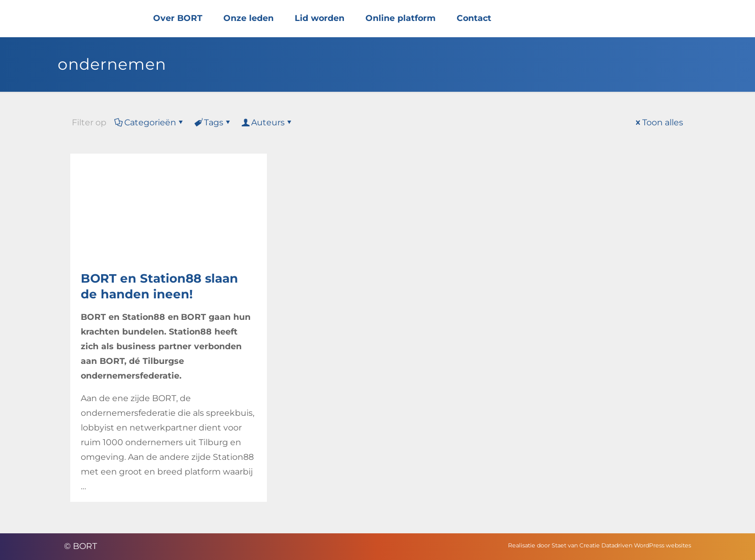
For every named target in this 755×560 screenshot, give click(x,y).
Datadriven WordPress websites (646, 545)
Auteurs (267, 122)
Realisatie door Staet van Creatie (554, 545)
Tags (213, 122)
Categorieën (149, 122)
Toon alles (659, 122)
